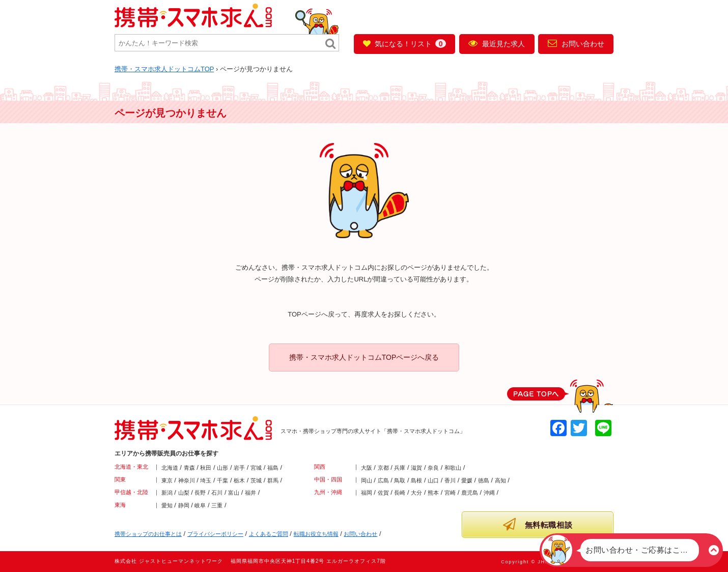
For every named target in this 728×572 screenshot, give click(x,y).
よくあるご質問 (269, 534)
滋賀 (416, 468)
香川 (450, 480)
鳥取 (400, 480)
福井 (250, 493)
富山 (234, 493)
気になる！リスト (404, 44)
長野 (200, 493)
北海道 (170, 468)
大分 (416, 493)
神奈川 (187, 480)
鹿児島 (470, 493)
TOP (164, 69)
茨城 (256, 480)
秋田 (206, 468)
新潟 (167, 493)
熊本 (433, 493)
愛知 (167, 505)
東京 (167, 480)
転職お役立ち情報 (316, 534)
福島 (273, 468)
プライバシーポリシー (215, 534)
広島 (383, 480)
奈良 (433, 468)
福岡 (367, 493)
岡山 (367, 480)
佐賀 (383, 493)
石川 (217, 493)
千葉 (222, 480)
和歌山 (453, 468)
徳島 (484, 480)
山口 (433, 480)
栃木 (239, 480)
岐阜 (200, 505)
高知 (500, 480)
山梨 (184, 493)
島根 (416, 480)
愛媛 (467, 480)
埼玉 (206, 480)
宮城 (256, 468)
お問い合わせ (576, 43)
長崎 (400, 493)
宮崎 (450, 493)
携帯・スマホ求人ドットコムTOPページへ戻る (364, 357)
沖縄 (489, 493)
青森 (189, 468)
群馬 (273, 480)
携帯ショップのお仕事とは (148, 534)
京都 (383, 468)
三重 (217, 505)
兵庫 (400, 468)
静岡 (184, 505)
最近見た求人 (497, 43)
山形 (222, 468)
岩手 (239, 468)
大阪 (367, 468)
